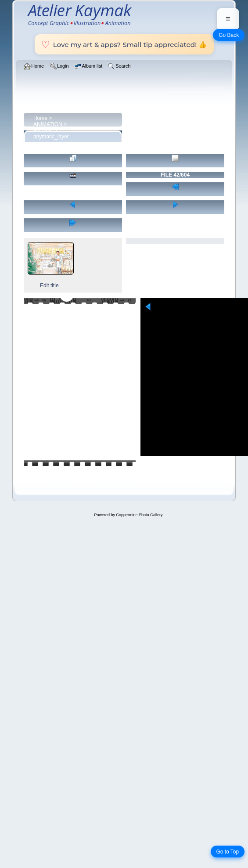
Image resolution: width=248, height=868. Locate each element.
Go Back (229, 35)
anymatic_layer (51, 137)
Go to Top (227, 852)
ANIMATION (48, 124)
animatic (43, 130)
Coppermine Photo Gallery (139, 515)
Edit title (49, 286)
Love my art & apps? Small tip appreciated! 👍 (124, 44)
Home (40, 118)
